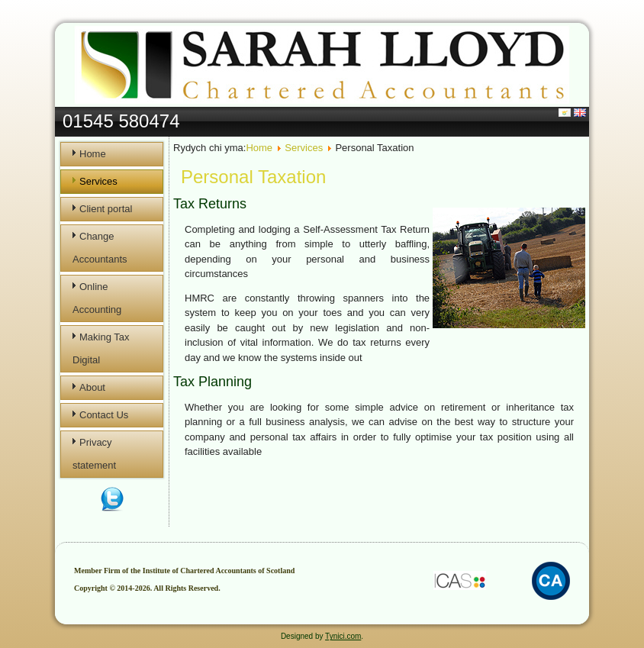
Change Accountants (100, 248)
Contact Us (104, 415)
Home (93, 154)
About (92, 387)
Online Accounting (97, 298)
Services (98, 181)
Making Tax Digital (101, 348)
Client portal (106, 209)
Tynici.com (343, 636)
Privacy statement (94, 454)
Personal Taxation (253, 177)
